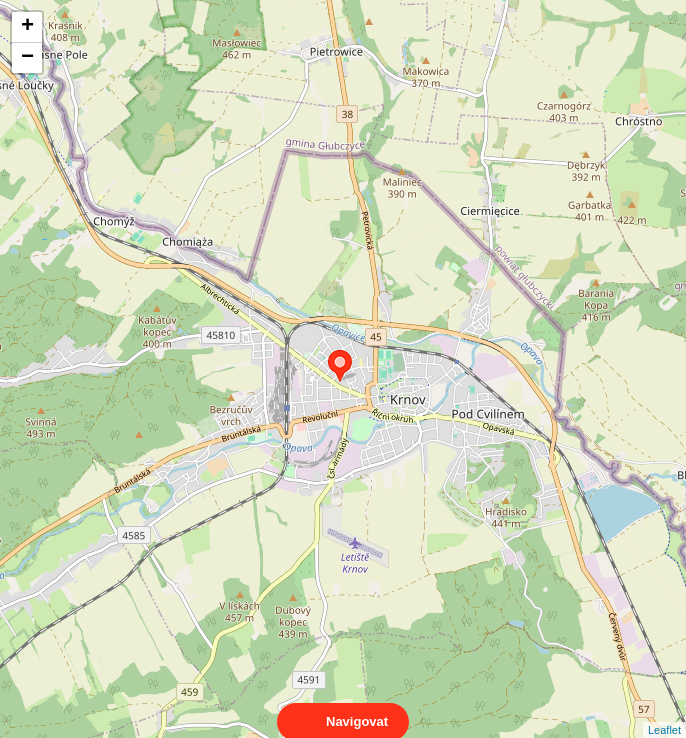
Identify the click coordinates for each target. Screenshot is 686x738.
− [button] (27, 58)
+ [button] (27, 27)
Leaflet (664, 712)
